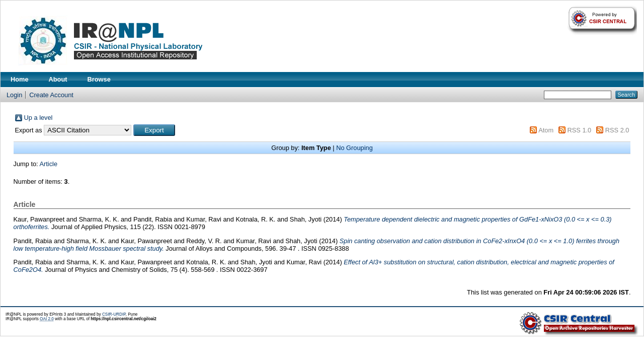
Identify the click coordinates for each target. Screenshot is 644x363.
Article (49, 164)
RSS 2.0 (617, 130)
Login (14, 95)
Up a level (38, 118)
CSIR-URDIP (114, 314)
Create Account (51, 95)
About (58, 79)
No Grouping (354, 148)
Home (20, 79)
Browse (99, 79)
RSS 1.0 (580, 130)
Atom (546, 130)
